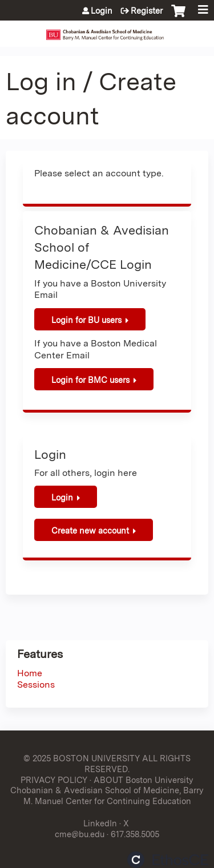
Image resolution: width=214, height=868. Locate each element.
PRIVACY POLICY (54, 780)
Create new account (90, 530)
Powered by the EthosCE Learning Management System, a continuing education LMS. (168, 860)
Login (102, 11)
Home (30, 673)
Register (147, 11)
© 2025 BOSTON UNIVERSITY (82, 758)
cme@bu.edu (80, 834)
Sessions (36, 685)
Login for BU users (86, 320)
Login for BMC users (90, 380)
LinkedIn (100, 823)
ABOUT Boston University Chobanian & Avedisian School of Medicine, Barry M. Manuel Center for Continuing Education (107, 790)
